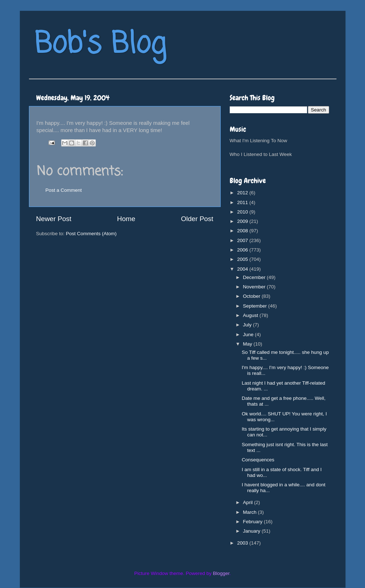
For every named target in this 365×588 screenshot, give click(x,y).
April (249, 502)
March (251, 512)
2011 (243, 202)
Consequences (258, 460)
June (249, 335)
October (252, 296)
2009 (243, 221)
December (255, 277)
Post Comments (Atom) (91, 234)
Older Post (197, 219)
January (252, 531)
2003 (243, 543)
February (254, 522)
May (248, 344)
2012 (243, 193)
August (251, 315)
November (255, 287)
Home (126, 219)
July (248, 325)
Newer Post (54, 219)
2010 (243, 212)
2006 (243, 250)
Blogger (221, 573)
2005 (243, 259)
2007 (243, 240)
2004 (243, 269)
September (256, 306)
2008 (243, 231)
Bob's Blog (100, 45)
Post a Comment (64, 190)
